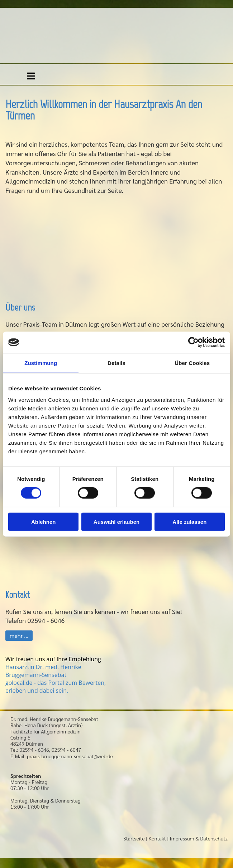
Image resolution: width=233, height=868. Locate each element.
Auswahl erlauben (116, 521)
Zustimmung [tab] (41, 363)
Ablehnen (43, 521)
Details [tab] (116, 363)
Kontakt (157, 838)
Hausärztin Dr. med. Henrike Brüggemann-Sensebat (43, 671)
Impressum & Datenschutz (199, 838)
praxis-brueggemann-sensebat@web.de (70, 756)
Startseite (134, 838)
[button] (19, 636)
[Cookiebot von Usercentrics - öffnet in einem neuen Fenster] (193, 342)
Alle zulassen (189, 521)
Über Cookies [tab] (192, 363)
